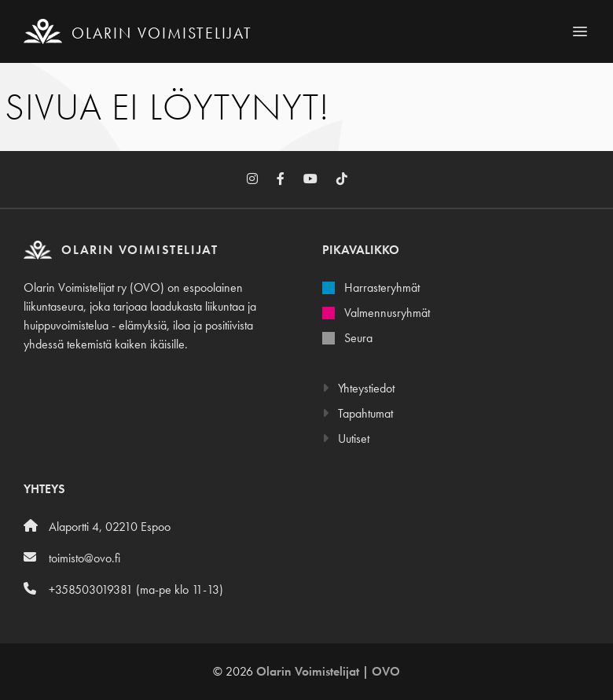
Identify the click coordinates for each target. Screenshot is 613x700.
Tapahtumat (358, 413)
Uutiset (346, 438)
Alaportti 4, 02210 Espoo (97, 527)
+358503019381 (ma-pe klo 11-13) (123, 589)
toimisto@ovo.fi (72, 558)
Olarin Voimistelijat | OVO (328, 671)
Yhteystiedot (358, 388)
